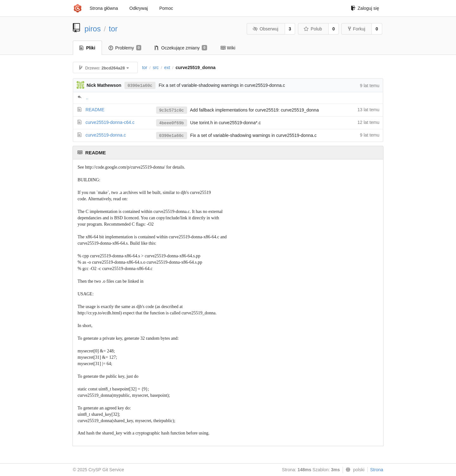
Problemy (125, 48)
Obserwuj (265, 29)
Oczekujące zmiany (181, 48)
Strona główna (104, 8)
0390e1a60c (140, 86)
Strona (377, 470)
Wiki (228, 48)
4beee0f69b (172, 123)
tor (113, 29)
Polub (313, 29)
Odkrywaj (139, 8)
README (95, 110)
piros (93, 29)
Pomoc (166, 8)
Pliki (87, 48)
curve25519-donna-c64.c (110, 122)
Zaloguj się (365, 8)
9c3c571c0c (172, 110)
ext (167, 68)
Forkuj (357, 29)
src (156, 68)
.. (87, 98)
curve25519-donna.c (106, 135)
